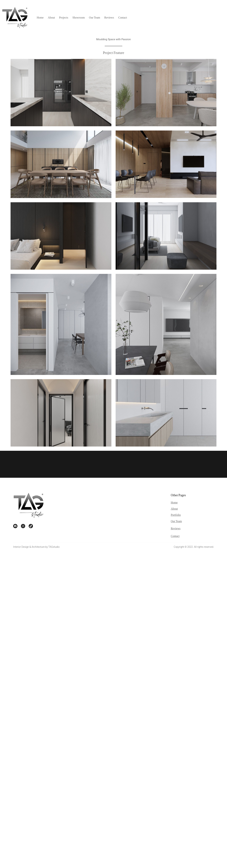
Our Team (176, 521)
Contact (175, 536)
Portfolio (176, 515)
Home (174, 502)
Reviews (176, 528)
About (174, 509)
